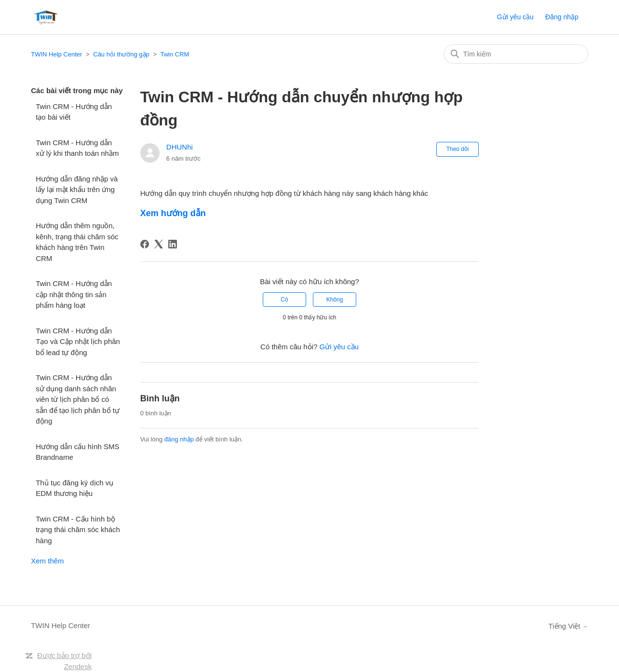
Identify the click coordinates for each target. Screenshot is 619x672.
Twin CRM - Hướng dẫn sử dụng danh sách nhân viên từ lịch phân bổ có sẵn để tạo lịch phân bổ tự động (78, 399)
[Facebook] (145, 244)
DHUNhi (180, 147)
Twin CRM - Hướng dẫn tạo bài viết (74, 112)
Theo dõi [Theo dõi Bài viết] (458, 149)
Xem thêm (47, 561)
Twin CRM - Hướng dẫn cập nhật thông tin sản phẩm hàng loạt (74, 294)
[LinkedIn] (173, 244)
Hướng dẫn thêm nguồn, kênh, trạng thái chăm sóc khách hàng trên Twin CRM (77, 242)
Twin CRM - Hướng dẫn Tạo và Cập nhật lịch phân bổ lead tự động (78, 342)
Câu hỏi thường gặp (121, 54)
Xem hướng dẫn (173, 213)
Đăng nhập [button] (562, 17)
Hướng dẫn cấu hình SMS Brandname (77, 452)
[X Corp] (159, 244)
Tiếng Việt (568, 626)
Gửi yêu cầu (515, 17)
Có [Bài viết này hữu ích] (284, 300)
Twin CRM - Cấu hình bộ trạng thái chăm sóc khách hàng (78, 530)
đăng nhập (179, 439)
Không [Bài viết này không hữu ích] (335, 300)
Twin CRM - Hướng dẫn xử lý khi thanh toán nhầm (77, 148)
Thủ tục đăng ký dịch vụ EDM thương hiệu (74, 488)
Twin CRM (175, 54)
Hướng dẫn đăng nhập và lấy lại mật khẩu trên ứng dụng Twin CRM (77, 190)
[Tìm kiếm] (516, 54)
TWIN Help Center (56, 54)
